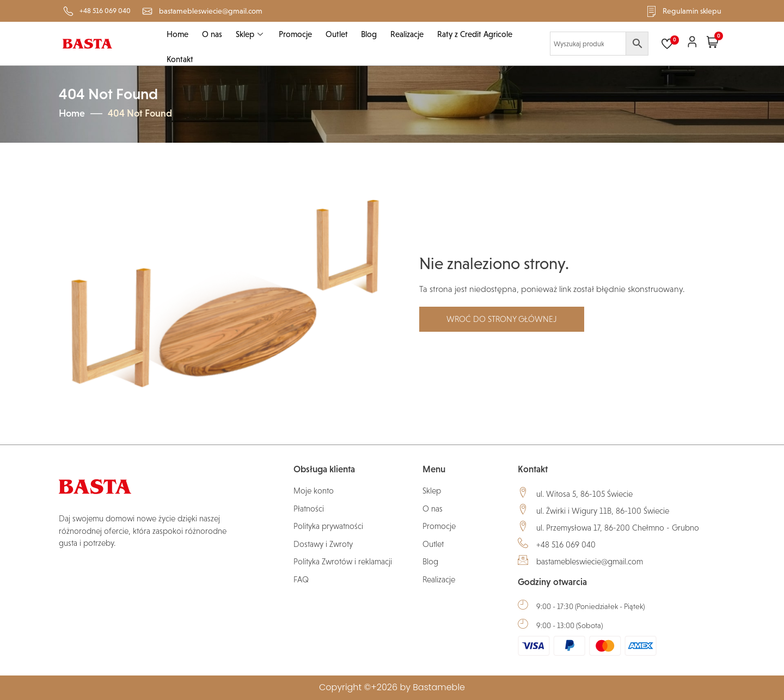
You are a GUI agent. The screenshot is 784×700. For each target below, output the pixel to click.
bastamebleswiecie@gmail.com (590, 561)
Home (177, 34)
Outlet (335, 34)
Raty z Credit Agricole (472, 34)
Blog (367, 34)
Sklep (250, 34)
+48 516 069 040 (566, 544)
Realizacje (405, 34)
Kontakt (180, 60)
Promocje (294, 34)
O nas (212, 34)
